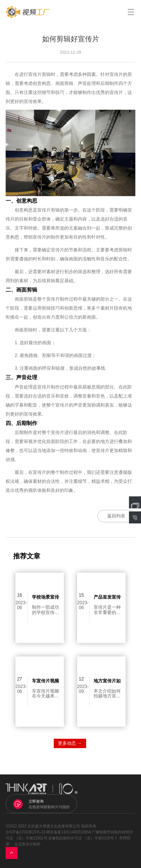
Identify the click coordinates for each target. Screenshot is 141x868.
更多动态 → (70, 743)
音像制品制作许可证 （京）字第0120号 (81, 838)
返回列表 (116, 516)
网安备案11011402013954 (68, 832)
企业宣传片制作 (27, 844)
